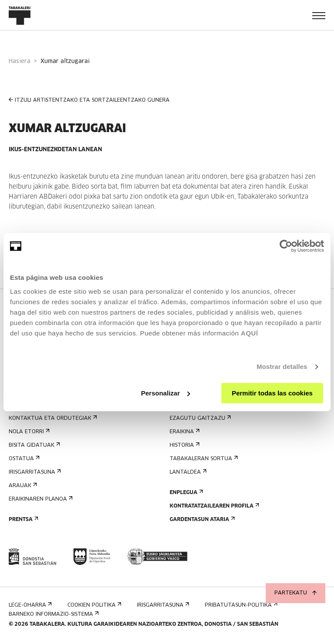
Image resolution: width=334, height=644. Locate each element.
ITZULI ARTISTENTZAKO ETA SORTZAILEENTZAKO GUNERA (89, 100)
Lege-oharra (29, 605)
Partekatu (296, 593)
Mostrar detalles (282, 367)
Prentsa (23, 520)
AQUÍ (250, 333)
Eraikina (184, 432)
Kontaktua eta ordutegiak (52, 418)
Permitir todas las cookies (272, 393)
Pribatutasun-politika (240, 605)
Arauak (22, 486)
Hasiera (20, 61)
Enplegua (185, 493)
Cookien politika (94, 605)
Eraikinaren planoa (40, 499)
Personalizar (165, 393)
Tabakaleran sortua (203, 459)
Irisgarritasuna (34, 472)
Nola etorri (28, 432)
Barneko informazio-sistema (53, 614)
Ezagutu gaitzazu (199, 418)
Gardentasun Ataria (201, 520)
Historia (184, 445)
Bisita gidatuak (33, 445)
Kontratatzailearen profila (214, 506)
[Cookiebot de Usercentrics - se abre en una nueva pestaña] (286, 246)
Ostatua (23, 459)
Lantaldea (187, 472)
